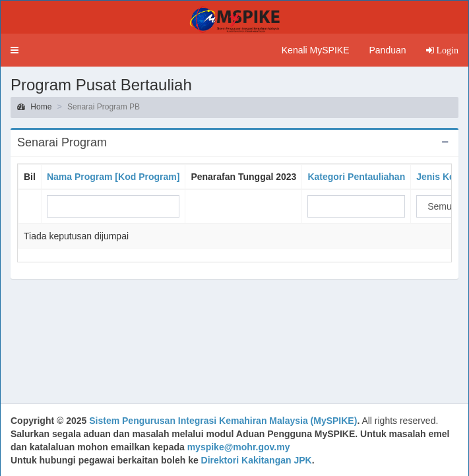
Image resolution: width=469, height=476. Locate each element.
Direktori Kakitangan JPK (257, 460)
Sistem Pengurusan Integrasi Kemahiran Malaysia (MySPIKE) (223, 421)
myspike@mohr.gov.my (239, 447)
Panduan (387, 50)
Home (34, 107)
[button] (15, 50)
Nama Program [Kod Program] (113, 177)
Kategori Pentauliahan (356, 177)
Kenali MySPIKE (316, 50)
